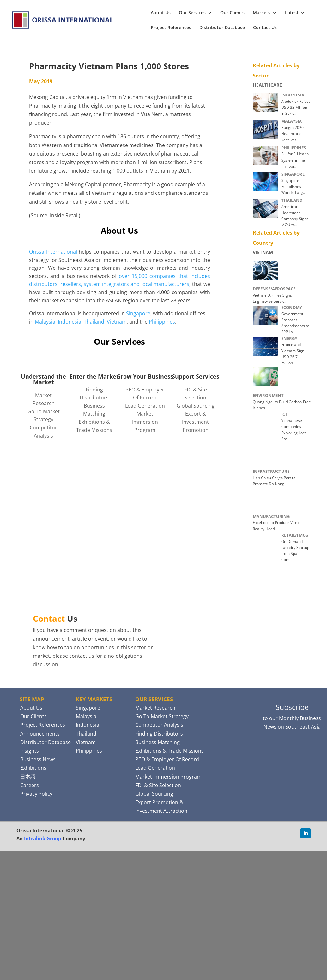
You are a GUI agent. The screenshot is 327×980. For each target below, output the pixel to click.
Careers (30, 785)
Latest (292, 13)
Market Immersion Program (145, 422)
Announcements (40, 734)
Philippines (162, 322)
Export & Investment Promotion (195, 422)
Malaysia (45, 322)
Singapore (138, 313)
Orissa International (53, 252)
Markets (262, 13)
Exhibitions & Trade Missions (170, 751)
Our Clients (232, 13)
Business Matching (157, 742)
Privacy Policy (36, 794)
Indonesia (70, 322)
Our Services (192, 13)
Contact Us (265, 28)
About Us (161, 13)
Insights (30, 751)
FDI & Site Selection (158, 785)
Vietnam (117, 322)
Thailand (94, 322)
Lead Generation (145, 406)
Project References (171, 28)
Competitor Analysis (159, 725)
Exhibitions (33, 768)
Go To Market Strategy (162, 716)
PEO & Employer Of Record (167, 759)
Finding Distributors (159, 734)
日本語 (28, 777)
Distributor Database (222, 28)
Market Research (155, 708)
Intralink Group (43, 838)
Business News (38, 759)
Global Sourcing (196, 406)
